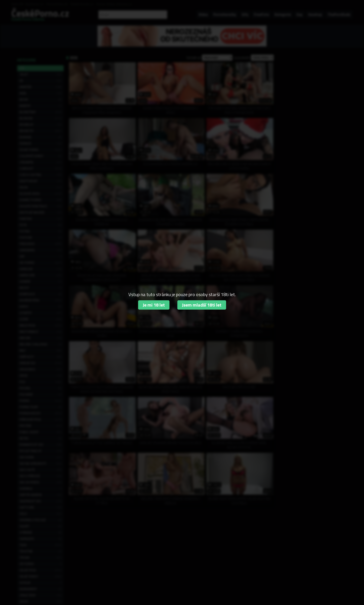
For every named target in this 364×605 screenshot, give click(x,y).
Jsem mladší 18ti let (202, 305)
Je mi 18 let (154, 305)
